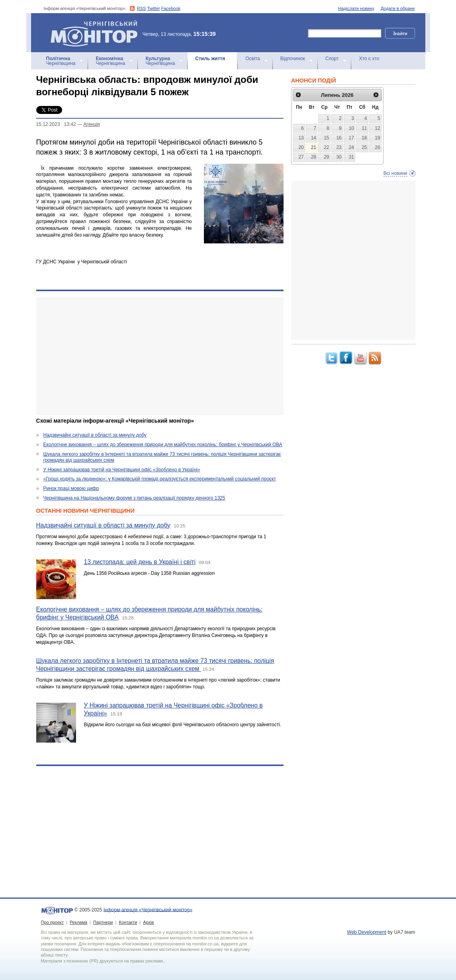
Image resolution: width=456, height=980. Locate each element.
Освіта (252, 59)
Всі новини (395, 173)
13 (301, 138)
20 (301, 147)
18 (364, 138)
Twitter (153, 8)
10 (351, 128)
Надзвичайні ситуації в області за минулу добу (95, 435)
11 (364, 128)
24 (351, 147)
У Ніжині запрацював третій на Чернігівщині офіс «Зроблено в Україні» (122, 470)
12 (377, 128)
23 (339, 147)
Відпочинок (293, 59)
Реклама (78, 922)
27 (301, 157)
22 (326, 147)
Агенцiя (91, 124)
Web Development (367, 932)
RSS (142, 8)
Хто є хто (369, 59)
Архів (148, 922)
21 (314, 147)
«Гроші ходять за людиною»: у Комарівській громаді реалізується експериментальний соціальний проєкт (160, 479)
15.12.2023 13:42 (56, 124)
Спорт (332, 59)
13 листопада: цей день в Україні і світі (140, 562)
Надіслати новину (356, 8)
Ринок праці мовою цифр (71, 488)
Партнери (103, 922)
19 (377, 138)
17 (351, 138)
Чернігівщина (61, 61)
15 (326, 138)
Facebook (171, 8)
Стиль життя (210, 59)
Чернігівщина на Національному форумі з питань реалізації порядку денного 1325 (134, 498)
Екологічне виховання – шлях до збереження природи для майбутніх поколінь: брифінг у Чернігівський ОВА (163, 445)
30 (339, 157)
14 (314, 138)
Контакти (128, 922)
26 (377, 147)
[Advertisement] (160, 356)
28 (314, 157)
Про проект (52, 922)
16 (339, 138)
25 (364, 147)
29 (326, 157)
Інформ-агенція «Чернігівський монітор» (97, 33)
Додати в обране (398, 8)
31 (351, 157)
